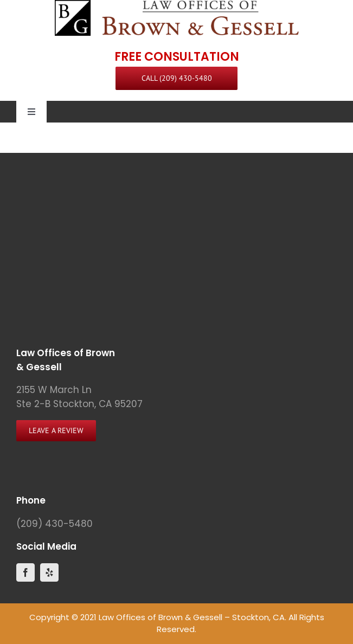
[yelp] (49, 572)
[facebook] (25, 572)
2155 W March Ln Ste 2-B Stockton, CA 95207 (79, 397)
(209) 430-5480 (54, 524)
